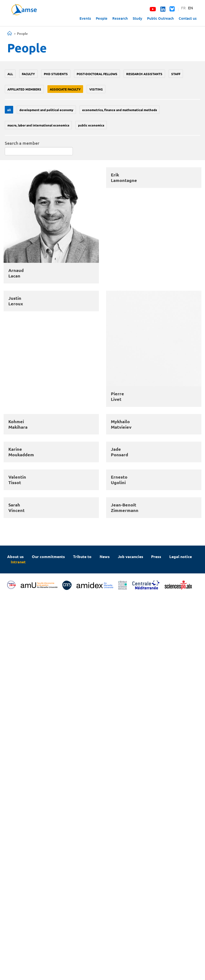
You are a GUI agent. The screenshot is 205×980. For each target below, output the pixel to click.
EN (191, 8)
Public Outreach (160, 18)
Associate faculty (65, 89)
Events (85, 18)
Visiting (96, 89)
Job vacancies (131, 939)
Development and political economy (46, 110)
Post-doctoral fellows (97, 74)
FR (183, 8)
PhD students (56, 74)
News (105, 939)
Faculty (28, 74)
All (10, 74)
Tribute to (82, 939)
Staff (176, 74)
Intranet (18, 944)
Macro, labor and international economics (38, 125)
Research (120, 18)
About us (15, 939)
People (102, 18)
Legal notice (181, 939)
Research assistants (144, 74)
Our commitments (48, 939)
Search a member (22, 143)
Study (137, 18)
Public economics (91, 125)
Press (156, 939)
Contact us (188, 18)
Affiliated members (24, 89)
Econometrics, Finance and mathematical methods (120, 110)
